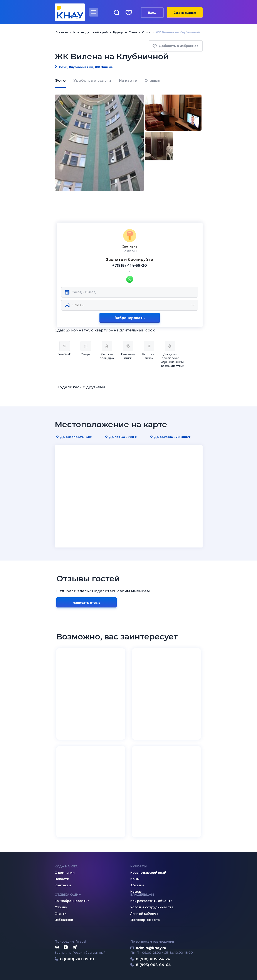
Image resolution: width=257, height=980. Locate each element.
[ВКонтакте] (57, 923)
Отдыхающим (68, 871)
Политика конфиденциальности (80, 966)
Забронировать (130, 294)
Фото (60, 80)
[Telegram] (75, 923)
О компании (65, 849)
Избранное (64, 896)
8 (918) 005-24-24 (153, 935)
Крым (135, 855)
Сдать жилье (185, 13)
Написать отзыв (87, 579)
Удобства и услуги (92, 80)
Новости (62, 855)
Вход (152, 13)
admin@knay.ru (151, 924)
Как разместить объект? (151, 877)
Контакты (63, 861)
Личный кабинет (144, 890)
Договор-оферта (145, 896)
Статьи (61, 890)
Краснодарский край (148, 849)
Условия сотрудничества (152, 883)
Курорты (139, 842)
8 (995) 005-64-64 (153, 941)
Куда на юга (66, 842)
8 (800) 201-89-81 (77, 935)
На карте (128, 80)
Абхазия (137, 861)
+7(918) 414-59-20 (130, 241)
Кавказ (136, 868)
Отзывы (152, 80)
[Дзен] (66, 923)
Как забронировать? (72, 877)
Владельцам (142, 871)
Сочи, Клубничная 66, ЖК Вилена (84, 67)
